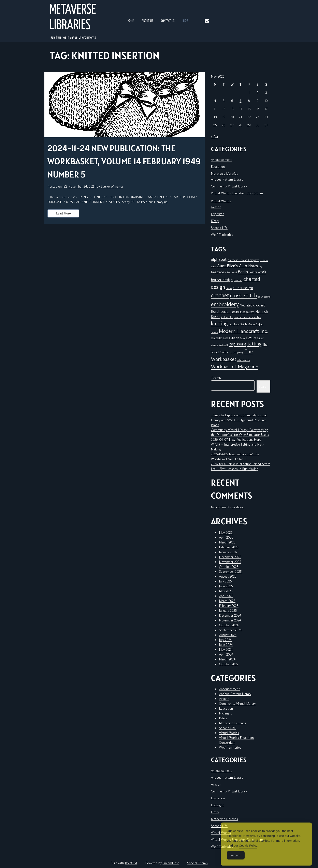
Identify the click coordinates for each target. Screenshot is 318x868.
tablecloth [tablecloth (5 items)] (224, 345)
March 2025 (227, 601)
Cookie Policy (248, 850)
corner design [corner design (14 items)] (243, 288)
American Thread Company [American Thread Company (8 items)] (243, 260)
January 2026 (228, 552)
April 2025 (226, 596)
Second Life (219, 228)
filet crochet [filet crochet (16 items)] (255, 305)
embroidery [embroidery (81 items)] (225, 304)
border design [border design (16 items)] (222, 280)
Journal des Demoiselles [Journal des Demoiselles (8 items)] (248, 317)
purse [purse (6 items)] (225, 338)
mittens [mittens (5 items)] (214, 332)
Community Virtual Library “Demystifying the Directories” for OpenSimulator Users (240, 432)
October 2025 (229, 567)
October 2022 (229, 664)
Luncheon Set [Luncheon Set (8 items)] (236, 324)
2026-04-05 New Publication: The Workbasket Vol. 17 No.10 (235, 457)
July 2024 (225, 640)
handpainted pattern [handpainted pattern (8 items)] (243, 312)
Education (218, 167)
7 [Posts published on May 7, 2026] (240, 101)
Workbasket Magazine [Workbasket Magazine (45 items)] (235, 367)
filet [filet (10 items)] (242, 305)
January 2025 (228, 610)
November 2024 (230, 620)
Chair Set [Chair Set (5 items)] (238, 280)
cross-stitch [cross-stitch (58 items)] (243, 295)
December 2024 (230, 615)
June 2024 (226, 645)
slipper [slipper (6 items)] (260, 338)
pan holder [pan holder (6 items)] (216, 338)
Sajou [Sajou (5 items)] (242, 338)
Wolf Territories (222, 235)
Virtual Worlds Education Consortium (237, 193)
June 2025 (226, 586)
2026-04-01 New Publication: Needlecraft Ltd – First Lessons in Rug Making (240, 466)
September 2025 (230, 571)
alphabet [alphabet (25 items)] (219, 259)
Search (216, 378)
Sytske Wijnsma (112, 186)
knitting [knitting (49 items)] (219, 323)
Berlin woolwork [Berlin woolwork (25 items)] (252, 272)
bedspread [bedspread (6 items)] (232, 272)
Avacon (216, 207)
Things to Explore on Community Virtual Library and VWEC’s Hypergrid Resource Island (239, 420)
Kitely (215, 221)
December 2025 (230, 557)
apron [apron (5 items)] (214, 267)
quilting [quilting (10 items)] (234, 338)
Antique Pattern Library (227, 179)
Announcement (221, 160)
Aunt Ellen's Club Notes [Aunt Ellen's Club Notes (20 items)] (237, 266)
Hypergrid (218, 214)
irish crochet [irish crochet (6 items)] (227, 317)
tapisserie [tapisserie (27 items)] (238, 344)
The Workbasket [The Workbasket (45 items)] (232, 355)
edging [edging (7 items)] (267, 297)
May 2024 (226, 649)
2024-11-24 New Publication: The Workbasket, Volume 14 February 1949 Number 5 (124, 161)
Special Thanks (197, 863)
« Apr (215, 136)
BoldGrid (131, 863)
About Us (147, 21)
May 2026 (226, 532)
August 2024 (228, 635)
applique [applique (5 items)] (264, 260)
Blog (185, 21)
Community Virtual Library (229, 186)
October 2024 (229, 625)
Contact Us (168, 21)
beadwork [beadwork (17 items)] (219, 272)
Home (131, 21)
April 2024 (226, 654)
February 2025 (229, 606)
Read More (63, 213)
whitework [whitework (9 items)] (244, 360)
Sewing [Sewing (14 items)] (251, 337)
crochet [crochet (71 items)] (220, 295)
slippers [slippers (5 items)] (214, 345)
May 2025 (226, 591)
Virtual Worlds (221, 201)
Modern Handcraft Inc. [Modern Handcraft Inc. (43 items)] (244, 331)
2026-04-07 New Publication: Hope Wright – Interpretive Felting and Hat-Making (237, 444)
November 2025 (230, 562)
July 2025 (225, 581)
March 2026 (227, 542)
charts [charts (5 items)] (229, 288)
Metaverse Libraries (73, 18)
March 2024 (227, 659)
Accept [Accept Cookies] (236, 860)
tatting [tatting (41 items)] (254, 344)
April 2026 (226, 537)
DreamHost (171, 863)
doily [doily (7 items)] (260, 297)
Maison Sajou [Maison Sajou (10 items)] (254, 324)
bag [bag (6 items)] (261, 266)
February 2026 (229, 547)
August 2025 (228, 576)
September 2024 (230, 630)
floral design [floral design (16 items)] (221, 311)
